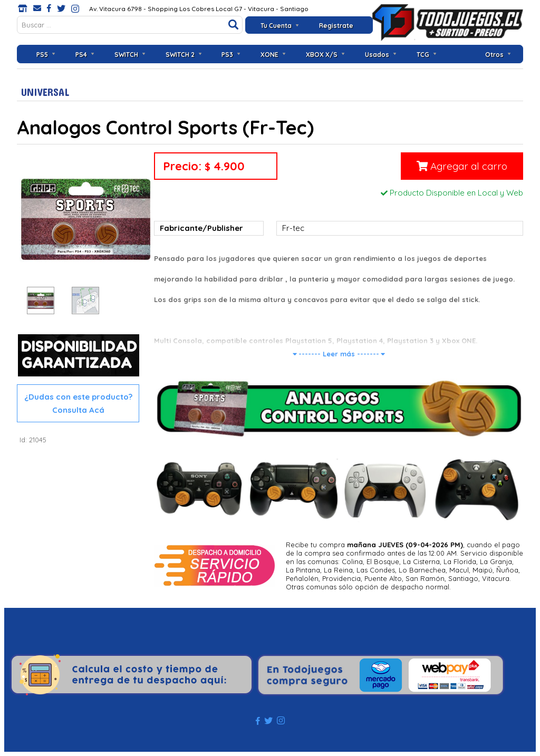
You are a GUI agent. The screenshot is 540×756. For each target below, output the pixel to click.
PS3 (227, 55)
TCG (423, 55)
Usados (377, 55)
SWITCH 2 (180, 55)
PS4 (81, 55)
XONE (269, 55)
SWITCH (126, 55)
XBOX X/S (322, 55)
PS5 (42, 55)
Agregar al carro (462, 166)
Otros (494, 55)
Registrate (336, 26)
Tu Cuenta (276, 26)
